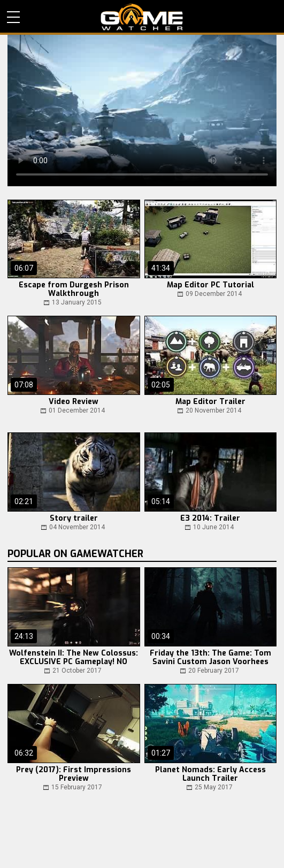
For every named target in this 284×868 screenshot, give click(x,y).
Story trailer (74, 519)
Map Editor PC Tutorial (210, 285)
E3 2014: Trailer (210, 519)
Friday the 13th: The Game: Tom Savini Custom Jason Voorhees (210, 658)
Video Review (74, 402)
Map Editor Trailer (210, 402)
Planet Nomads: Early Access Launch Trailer (210, 774)
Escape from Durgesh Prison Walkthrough (74, 290)
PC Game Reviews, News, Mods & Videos (142, 17)
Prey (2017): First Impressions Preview (74, 774)
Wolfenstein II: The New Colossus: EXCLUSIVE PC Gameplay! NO (74, 658)
